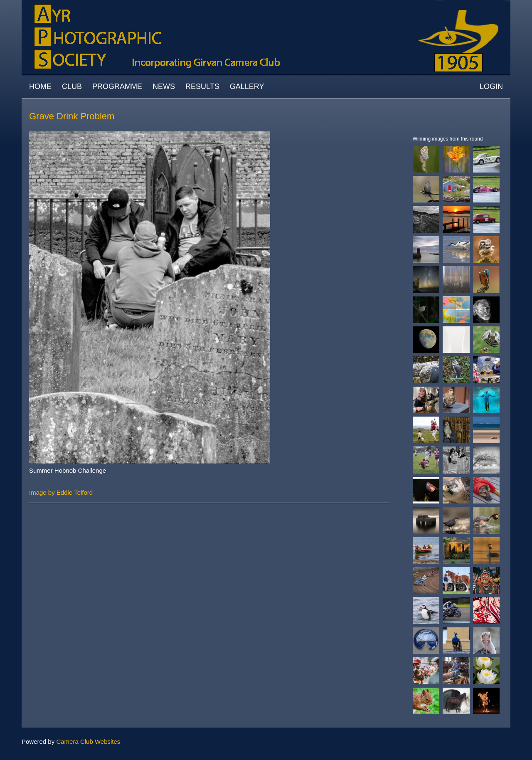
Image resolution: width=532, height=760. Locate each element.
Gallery (247, 86)
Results (202, 86)
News (164, 86)
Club (72, 86)
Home (40, 86)
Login (491, 86)
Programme (117, 86)
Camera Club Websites (88, 741)
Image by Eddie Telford (61, 492)
